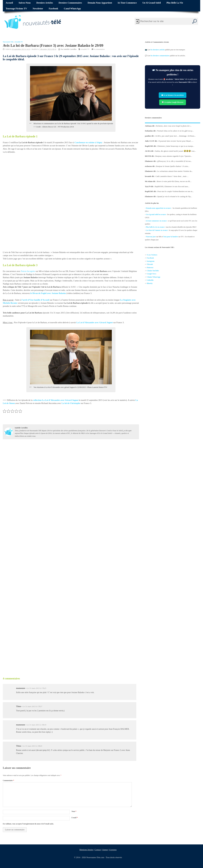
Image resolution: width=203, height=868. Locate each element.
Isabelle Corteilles (70, 49)
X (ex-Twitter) (152, 255)
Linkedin (150, 280)
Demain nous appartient (100, 3)
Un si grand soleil (152, 3)
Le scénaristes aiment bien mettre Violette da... (175, 171)
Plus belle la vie (175, 3)
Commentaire (8, 780)
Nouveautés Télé (8, 42)
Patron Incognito (28, 271)
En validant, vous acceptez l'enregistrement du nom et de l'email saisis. (28, 824)
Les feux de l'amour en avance (157, 230)
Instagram (151, 261)
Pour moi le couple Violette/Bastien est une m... (176, 191)
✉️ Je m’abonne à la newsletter (173, 95)
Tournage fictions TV (16, 9)
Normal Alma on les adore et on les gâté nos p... (175, 131)
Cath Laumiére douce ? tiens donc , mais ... (172, 176)
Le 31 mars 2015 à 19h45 (33, 746)
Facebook (53, 9)
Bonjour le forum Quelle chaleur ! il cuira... (173, 166)
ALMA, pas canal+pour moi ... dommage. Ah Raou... (175, 136)
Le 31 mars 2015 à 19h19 (37, 725)
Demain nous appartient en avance (158, 208)
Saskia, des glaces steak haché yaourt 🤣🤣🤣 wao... (175, 151)
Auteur (105, 850)
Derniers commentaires (70, 3)
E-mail (75, 818)
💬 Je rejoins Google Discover (173, 102)
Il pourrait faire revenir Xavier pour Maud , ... (176, 141)
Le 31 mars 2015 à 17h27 (33, 706)
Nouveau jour (151, 236)
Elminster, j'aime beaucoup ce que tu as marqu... (176, 146)
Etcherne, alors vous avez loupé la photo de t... (174, 126)
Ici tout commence (127, 3)
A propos (113, 850)
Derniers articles (45, 3)
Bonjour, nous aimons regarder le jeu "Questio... (174, 156)
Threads (150, 264)
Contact (98, 850)
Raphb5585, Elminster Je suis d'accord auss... (172, 186)
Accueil (9, 3)
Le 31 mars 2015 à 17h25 (37, 688)
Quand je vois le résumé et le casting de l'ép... (175, 196)
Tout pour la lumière (171, 236)
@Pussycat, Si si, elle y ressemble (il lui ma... (175, 161)
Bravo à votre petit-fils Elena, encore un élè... (174, 181)
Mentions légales (86, 850)
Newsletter (38, 9)
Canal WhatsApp (72, 9)
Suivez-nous (25, 3)
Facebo (150, 258)
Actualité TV (19, 42)
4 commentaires (99, 49)
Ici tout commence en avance (156, 221)
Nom (74, 811)
